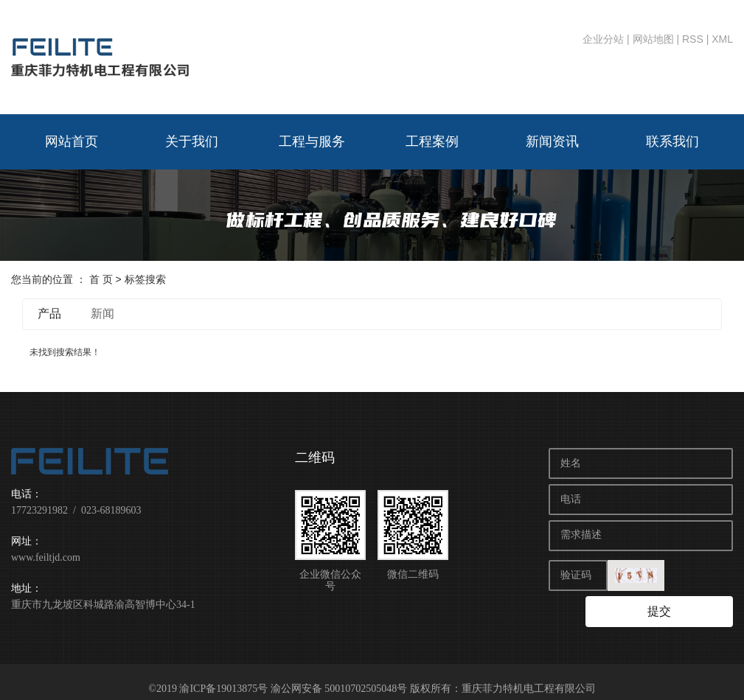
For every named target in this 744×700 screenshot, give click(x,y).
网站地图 (653, 39)
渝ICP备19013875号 (223, 675)
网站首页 (72, 141)
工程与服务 (312, 141)
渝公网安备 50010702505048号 (339, 675)
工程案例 (432, 141)
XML (722, 39)
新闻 (102, 314)
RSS (693, 39)
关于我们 (192, 141)
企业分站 (603, 39)
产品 (49, 314)
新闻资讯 (552, 141)
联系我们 (672, 141)
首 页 (101, 279)
